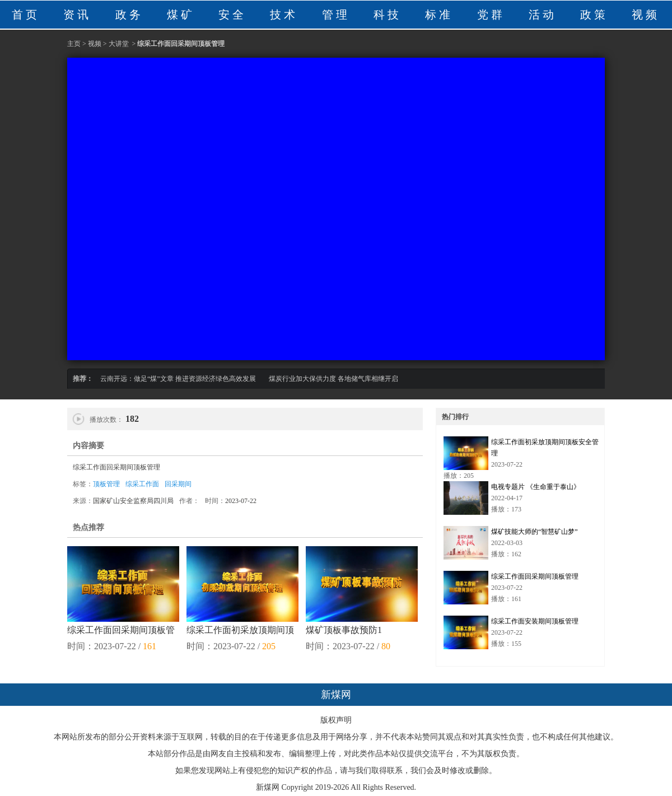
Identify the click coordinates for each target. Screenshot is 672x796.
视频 (646, 15)
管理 (336, 15)
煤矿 (181, 15)
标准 (439, 15)
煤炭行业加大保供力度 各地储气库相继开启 (333, 379)
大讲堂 (119, 44)
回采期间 (178, 484)
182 (131, 419)
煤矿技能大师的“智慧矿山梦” (535, 532)
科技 (388, 15)
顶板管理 (106, 484)
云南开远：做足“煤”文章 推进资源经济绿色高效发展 (178, 379)
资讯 (77, 15)
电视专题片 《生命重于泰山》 (536, 487)
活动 (543, 15)
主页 (74, 44)
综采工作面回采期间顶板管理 (535, 576)
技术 (284, 15)
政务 (129, 15)
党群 (491, 15)
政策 (594, 15)
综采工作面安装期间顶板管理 (535, 621)
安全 (232, 15)
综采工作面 (142, 484)
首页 (26, 15)
